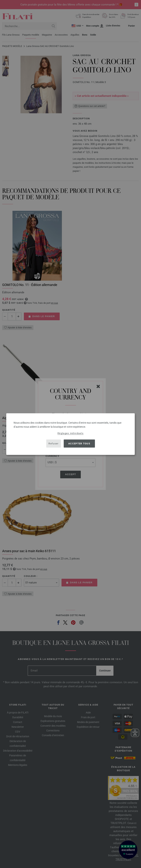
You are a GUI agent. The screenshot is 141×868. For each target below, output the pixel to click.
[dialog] (70, 434)
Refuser (53, 444)
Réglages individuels (70, 433)
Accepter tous (79, 444)
